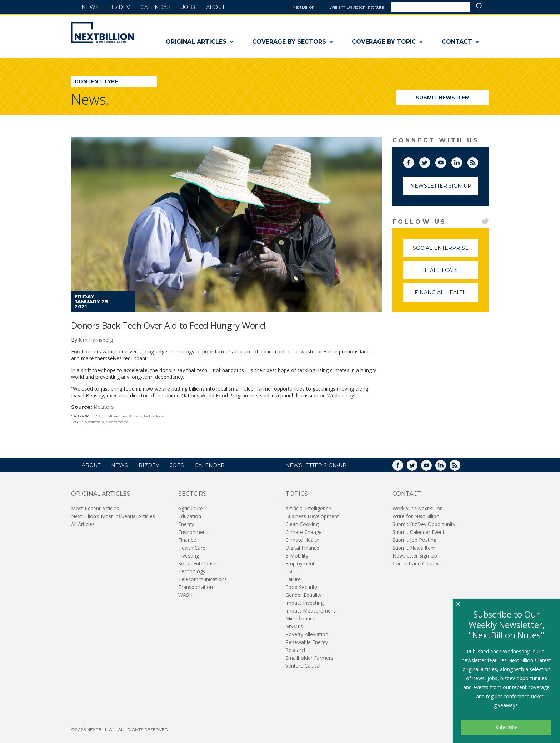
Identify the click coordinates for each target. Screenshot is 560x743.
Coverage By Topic (388, 42)
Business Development (312, 516)
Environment (193, 532)
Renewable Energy (307, 642)
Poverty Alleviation (307, 634)
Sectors (192, 494)
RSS (478, 161)
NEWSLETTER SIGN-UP (316, 465)
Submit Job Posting (414, 540)
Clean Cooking (302, 524)
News (90, 7)
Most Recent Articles (95, 508)
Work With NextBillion (418, 508)
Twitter (430, 161)
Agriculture (108, 416)
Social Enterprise (446, 251)
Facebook (414, 161)
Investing (189, 556)
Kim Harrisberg (96, 340)
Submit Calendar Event (419, 532)
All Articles (83, 524)
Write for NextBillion (416, 516)
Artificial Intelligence (308, 508)
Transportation (196, 587)
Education (190, 516)
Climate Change (304, 532)
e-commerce (117, 422)
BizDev (120, 7)
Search (479, 7)
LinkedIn (462, 161)
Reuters (104, 407)
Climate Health (302, 540)
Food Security (301, 587)
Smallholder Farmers (309, 658)
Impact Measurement (310, 611)
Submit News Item (443, 98)
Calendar (156, 7)
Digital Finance (302, 548)
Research (296, 650)
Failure (293, 579)
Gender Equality (303, 595)
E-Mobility (297, 556)
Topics (297, 494)
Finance (187, 540)
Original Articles (200, 42)
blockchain (94, 422)
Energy (186, 524)
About (215, 7)
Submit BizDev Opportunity (424, 524)
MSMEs (294, 626)
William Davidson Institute (357, 7)
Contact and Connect (417, 563)
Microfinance (300, 618)
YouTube (446, 161)
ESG (290, 571)
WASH (185, 595)
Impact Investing (304, 603)
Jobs (188, 7)
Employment (300, 563)
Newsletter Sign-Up (441, 186)
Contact (461, 42)
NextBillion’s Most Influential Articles (113, 516)
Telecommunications (202, 579)
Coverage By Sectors (293, 42)
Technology (154, 416)
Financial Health (446, 295)
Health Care (131, 416)
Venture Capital (303, 666)
